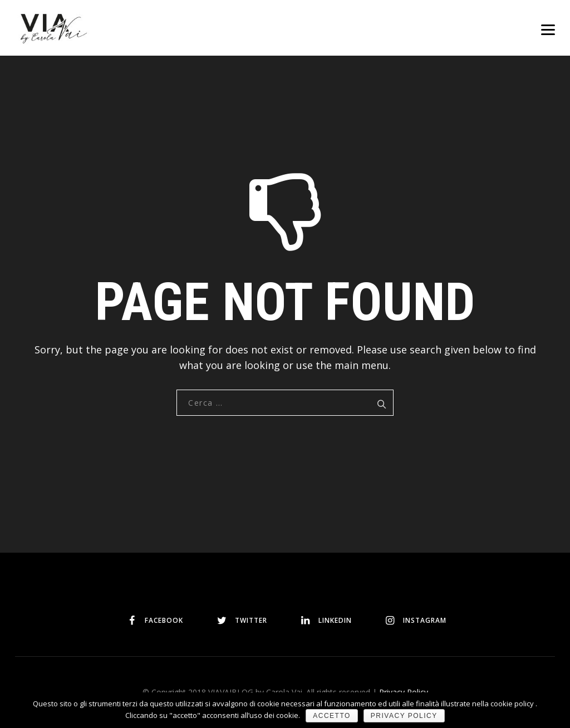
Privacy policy (404, 716)
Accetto (332, 716)
